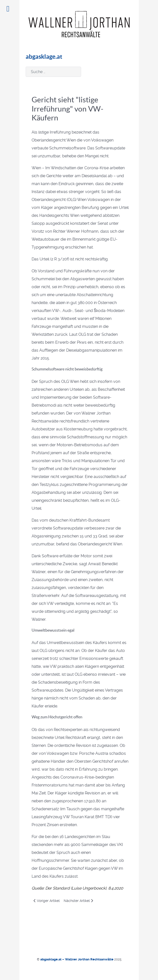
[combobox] (53, 72)
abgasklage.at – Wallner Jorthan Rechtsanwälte (77, 959)
